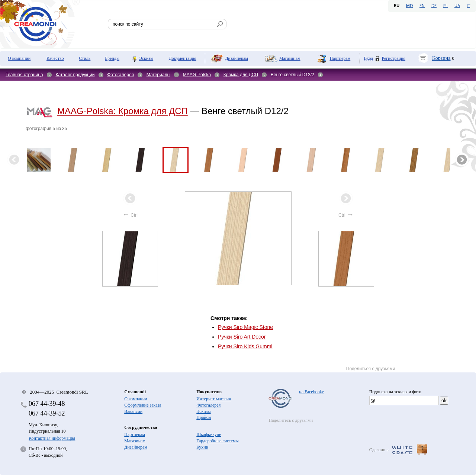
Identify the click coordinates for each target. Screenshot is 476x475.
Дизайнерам (237, 58)
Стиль (85, 58)
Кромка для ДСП (241, 75)
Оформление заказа (143, 405)
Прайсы (204, 417)
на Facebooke (311, 392)
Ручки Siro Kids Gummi (245, 346)
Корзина (441, 58)
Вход (368, 59)
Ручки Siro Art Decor (242, 337)
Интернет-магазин (214, 399)
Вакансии (133, 411)
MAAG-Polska (197, 75)
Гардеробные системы (217, 441)
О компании (19, 58)
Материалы (158, 75)
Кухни (202, 447)
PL (446, 6)
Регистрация (393, 58)
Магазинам (290, 58)
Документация (183, 58)
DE (434, 6)
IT (468, 6)
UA (457, 6)
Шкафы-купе (209, 434)
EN (422, 6)
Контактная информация (52, 438)
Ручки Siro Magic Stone (245, 327)
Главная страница (24, 75)
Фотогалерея (120, 75)
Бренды (112, 58)
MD (409, 6)
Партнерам (340, 58)
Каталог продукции (75, 75)
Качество (55, 58)
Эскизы (146, 58)
